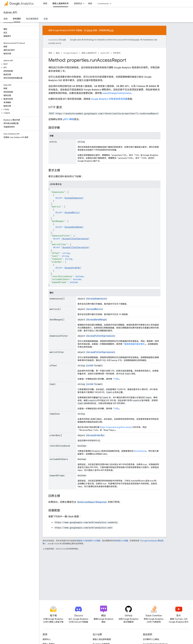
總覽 (45, 3)
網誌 (90, 3)
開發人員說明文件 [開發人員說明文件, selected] (61, 3)
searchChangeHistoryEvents (117, 93)
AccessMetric (72, 212)
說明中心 (47, 639)
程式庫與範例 (32, 19)
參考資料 (117, 53)
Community (103, 3)
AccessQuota (140, 451)
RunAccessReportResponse (92, 502)
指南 (6, 19)
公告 (111, 30)
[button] (19, 64)
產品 (58, 53)
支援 (46, 19)
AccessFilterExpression (75, 239)
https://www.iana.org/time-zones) (116, 427)
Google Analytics (71, 53)
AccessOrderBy (73, 268)
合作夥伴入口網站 (151, 639)
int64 (90, 365)
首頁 (50, 53)
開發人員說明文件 (89, 53)
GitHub (89, 30)
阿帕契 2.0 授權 (122, 541)
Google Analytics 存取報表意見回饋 (109, 99)
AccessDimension (74, 198)
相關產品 (78, 3)
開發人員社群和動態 (102, 639)
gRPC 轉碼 (68, 119)
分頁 (116, 379)
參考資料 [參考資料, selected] (17, 19)
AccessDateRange (74, 227)
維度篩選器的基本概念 (134, 344)
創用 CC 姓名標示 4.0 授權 (89, 541)
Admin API (10, 13)
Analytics (21, 4)
